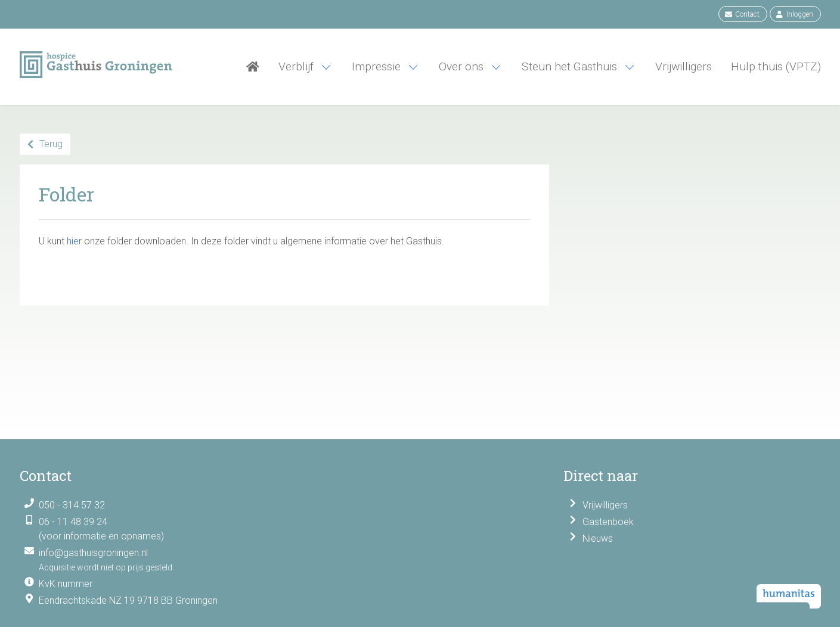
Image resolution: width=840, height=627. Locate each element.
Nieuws (598, 538)
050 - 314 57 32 (72, 505)
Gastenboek (608, 522)
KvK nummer (66, 584)
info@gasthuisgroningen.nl (93, 553)
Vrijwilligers (605, 505)
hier (74, 241)
